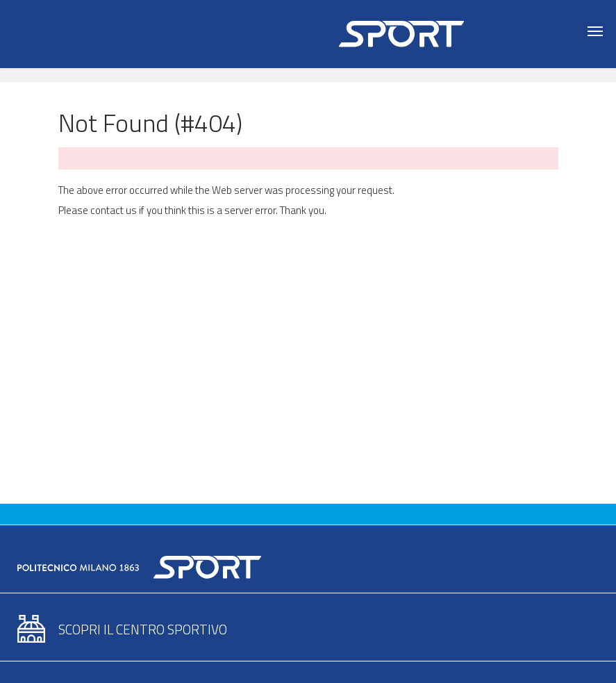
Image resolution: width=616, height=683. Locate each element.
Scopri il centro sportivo (143, 629)
